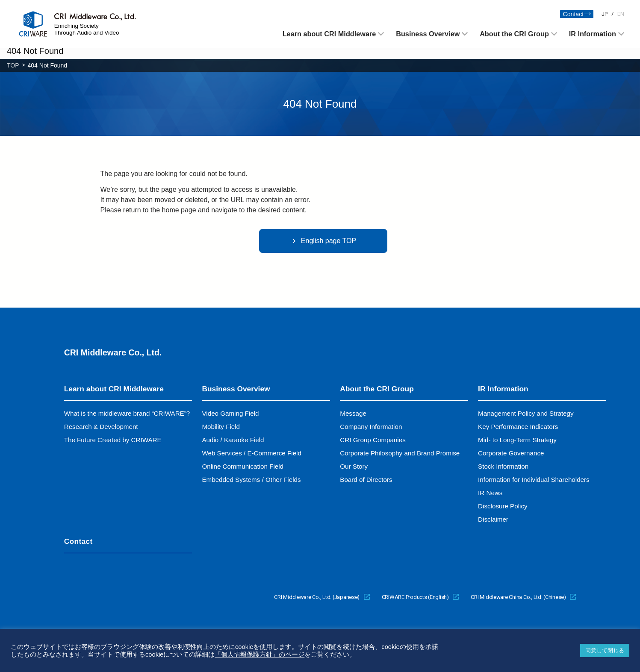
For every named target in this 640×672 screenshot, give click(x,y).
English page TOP (323, 241)
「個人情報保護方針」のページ (260, 654)
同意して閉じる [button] (605, 650)
